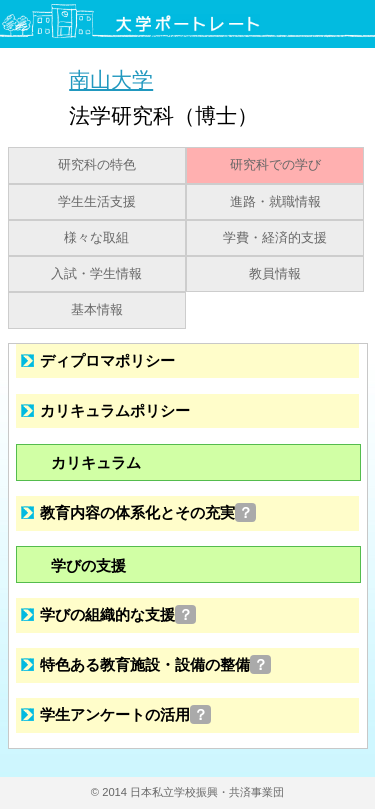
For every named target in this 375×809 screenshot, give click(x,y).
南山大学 (111, 79)
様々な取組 (96, 238)
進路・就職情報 (275, 202)
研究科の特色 (97, 165)
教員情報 (275, 274)
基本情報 (97, 310)
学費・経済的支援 (275, 238)
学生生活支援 (97, 202)
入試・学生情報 (96, 274)
